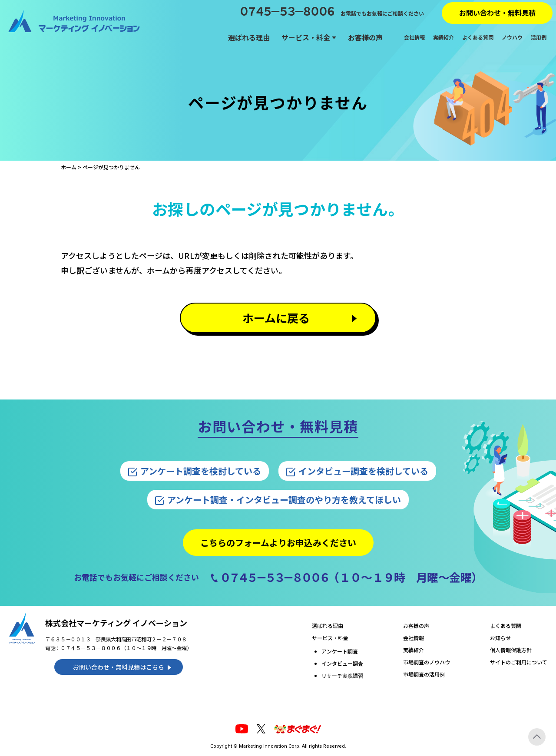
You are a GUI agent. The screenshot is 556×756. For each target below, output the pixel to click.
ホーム (69, 167)
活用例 (539, 37)
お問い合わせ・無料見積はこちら (119, 667)
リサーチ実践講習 (342, 675)
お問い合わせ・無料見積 (497, 13)
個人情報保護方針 (511, 650)
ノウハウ (512, 37)
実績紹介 (443, 37)
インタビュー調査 (342, 663)
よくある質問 (478, 37)
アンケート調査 (340, 651)
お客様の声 (365, 37)
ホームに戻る (276, 318)
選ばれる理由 (249, 37)
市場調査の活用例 (424, 674)
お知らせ (500, 638)
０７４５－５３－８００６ (286, 11)
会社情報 (414, 37)
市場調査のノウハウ (427, 662)
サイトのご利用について (519, 662)
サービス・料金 (306, 37)
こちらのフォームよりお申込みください (278, 543)
